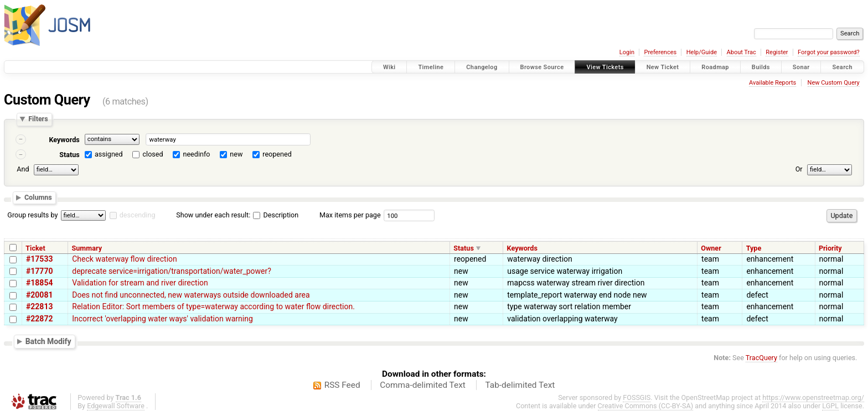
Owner (711, 248)
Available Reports (773, 83)
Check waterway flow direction (125, 259)
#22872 (39, 319)
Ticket (35, 248)
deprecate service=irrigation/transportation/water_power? (172, 271)
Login (627, 52)
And (23, 169)
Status (69, 155)
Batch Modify (48, 341)
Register (777, 52)
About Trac (742, 52)
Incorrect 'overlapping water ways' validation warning (162, 319)
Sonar (801, 67)
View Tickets (605, 67)
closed (153, 154)
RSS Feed (342, 385)
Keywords (64, 140)
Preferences (660, 52)
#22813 (39, 306)
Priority (830, 248)
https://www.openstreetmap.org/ (813, 397)
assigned (109, 154)
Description (276, 215)
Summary (87, 248)
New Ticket (663, 67)
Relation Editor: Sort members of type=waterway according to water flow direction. (213, 306)
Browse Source (542, 67)
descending (138, 215)
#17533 (39, 259)
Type (754, 248)
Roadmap (715, 67)
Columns (38, 198)
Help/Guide (702, 52)
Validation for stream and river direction (140, 283)
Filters (38, 119)
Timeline (431, 67)
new (236, 154)
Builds (761, 67)
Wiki (389, 67)
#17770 (39, 271)
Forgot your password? (829, 52)
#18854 (39, 283)
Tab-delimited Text (520, 385)
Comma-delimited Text (423, 385)
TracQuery (761, 358)
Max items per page (350, 215)
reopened (277, 154)
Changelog (482, 67)
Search (842, 67)
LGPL (830, 406)
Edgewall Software (116, 406)
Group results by (32, 215)
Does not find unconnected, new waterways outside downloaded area (191, 295)
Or (799, 169)
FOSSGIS (637, 397)
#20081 (39, 295)
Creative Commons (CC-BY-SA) (646, 406)
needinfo (196, 154)
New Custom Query (834, 83)
